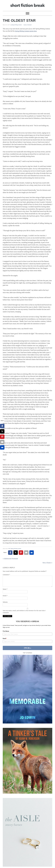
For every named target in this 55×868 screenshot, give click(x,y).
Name (5, 589)
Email (5, 596)
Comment (6, 575)
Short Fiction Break (27, 5)
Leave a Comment (28, 25)
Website (5, 602)
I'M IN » (27, 648)
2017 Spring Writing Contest (15, 549)
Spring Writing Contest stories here (26, 31)
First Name (6, 631)
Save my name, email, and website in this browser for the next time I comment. (24, 612)
